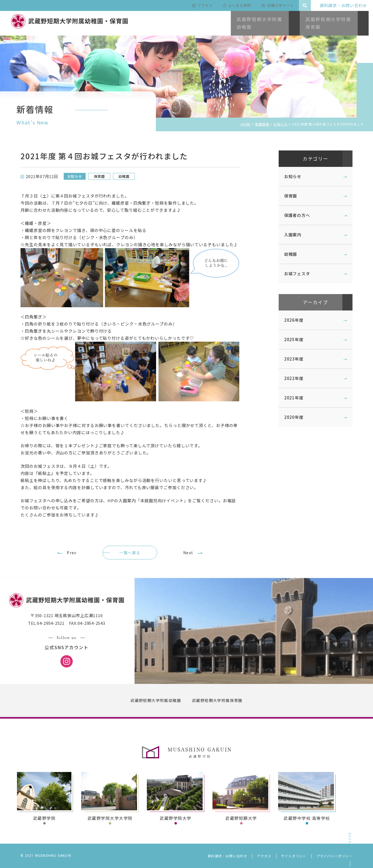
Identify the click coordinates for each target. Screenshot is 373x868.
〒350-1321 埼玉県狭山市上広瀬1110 (74, 625)
